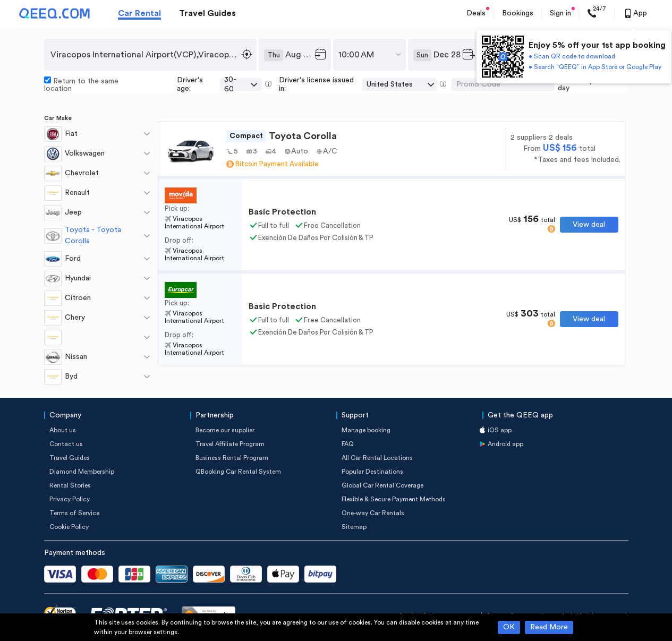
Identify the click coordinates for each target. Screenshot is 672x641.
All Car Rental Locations (377, 458)
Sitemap (354, 527)
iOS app (500, 430)
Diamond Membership (82, 472)
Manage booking (366, 430)
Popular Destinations (372, 472)
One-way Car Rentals (373, 513)
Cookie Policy (69, 527)
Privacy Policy (70, 499)
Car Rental (139, 13)
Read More (549, 627)
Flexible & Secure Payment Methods (394, 499)
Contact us (66, 444)
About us (63, 430)
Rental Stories (70, 485)
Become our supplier (225, 430)
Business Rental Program (232, 458)
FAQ (348, 444)
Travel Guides (207, 13)
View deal (589, 225)
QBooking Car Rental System (238, 472)
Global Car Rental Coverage (382, 485)
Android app (505, 444)
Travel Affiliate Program (230, 444)
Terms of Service (74, 513)
